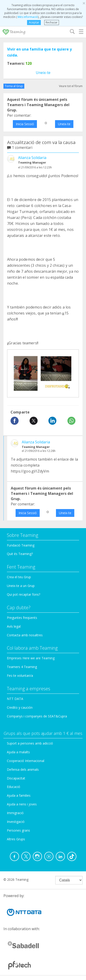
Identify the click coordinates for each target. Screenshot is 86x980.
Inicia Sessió (25, 124)
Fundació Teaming (21, 545)
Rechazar (52, 22)
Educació (14, 787)
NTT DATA (15, 699)
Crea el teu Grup (19, 577)
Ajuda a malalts (18, 752)
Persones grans (18, 830)
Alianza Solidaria (32, 158)
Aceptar (34, 22)
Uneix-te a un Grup (21, 586)
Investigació (16, 822)
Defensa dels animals (23, 769)
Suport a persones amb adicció (30, 743)
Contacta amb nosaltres (25, 635)
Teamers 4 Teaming (22, 667)
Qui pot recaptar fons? (24, 594)
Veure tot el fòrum (71, 86)
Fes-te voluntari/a (20, 676)
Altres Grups (16, 839)
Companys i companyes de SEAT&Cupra (37, 716)
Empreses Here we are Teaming (31, 658)
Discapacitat (16, 778)
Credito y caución (20, 707)
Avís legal (14, 626)
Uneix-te (43, 73)
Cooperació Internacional (26, 761)
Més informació (27, 17)
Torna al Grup (14, 86)
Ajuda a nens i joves (22, 804)
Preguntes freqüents (22, 618)
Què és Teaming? (20, 554)
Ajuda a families (19, 795)
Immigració (15, 813)
